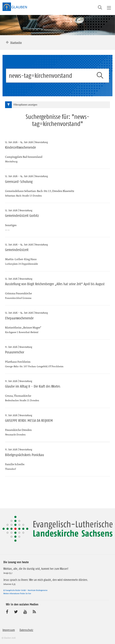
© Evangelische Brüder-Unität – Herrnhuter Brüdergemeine (25, 590)
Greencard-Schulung (19, 182)
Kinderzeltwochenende (20, 147)
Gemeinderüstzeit (17, 250)
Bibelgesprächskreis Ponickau (25, 455)
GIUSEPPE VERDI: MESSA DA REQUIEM (29, 421)
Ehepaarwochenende (19, 318)
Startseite (16, 42)
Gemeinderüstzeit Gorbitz (22, 216)
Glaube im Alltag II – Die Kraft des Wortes (33, 386)
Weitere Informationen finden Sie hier (17, 593)
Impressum (9, 630)
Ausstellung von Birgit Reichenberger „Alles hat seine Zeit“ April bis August (55, 284)
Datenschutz (26, 630)
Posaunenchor (15, 352)
